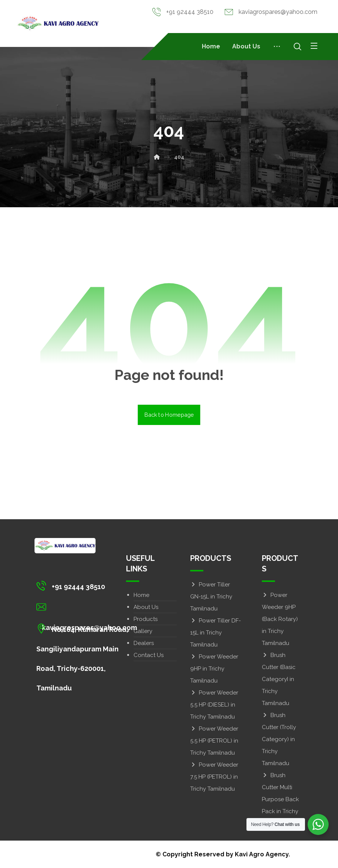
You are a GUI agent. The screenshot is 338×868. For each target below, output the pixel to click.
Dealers (144, 643)
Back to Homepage (169, 415)
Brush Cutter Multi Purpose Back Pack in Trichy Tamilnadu (280, 799)
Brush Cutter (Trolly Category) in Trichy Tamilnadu (279, 739)
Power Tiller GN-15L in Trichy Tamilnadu (211, 597)
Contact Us (149, 655)
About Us (146, 607)
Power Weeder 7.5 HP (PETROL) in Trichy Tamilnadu (214, 777)
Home (141, 595)
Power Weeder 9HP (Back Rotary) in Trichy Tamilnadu (280, 619)
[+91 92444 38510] (89, 586)
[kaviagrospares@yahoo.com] (89, 607)
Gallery (143, 631)
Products (146, 619)
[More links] (277, 47)
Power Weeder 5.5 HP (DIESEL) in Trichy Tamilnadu (214, 705)
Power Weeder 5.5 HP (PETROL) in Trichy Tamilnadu (214, 741)
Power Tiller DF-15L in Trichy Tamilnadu (216, 633)
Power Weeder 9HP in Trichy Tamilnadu (214, 669)
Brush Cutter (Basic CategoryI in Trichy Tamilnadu (279, 679)
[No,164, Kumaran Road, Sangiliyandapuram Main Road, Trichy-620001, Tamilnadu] (89, 628)
